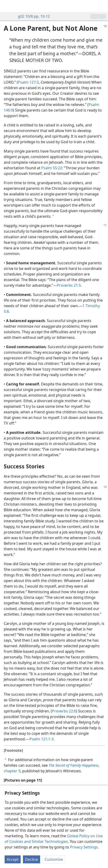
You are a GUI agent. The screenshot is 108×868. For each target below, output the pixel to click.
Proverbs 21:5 (69, 285)
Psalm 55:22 (52, 168)
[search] (102, 6)
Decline (32, 859)
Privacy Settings (84, 847)
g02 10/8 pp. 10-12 (32, 16)
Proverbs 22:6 (64, 711)
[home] (7, 6)
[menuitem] (7, 6)
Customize (54, 859)
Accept (13, 859)
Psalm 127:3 (28, 82)
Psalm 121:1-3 (41, 739)
